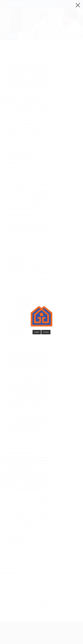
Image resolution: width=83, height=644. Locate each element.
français (46, 332)
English (37, 332)
